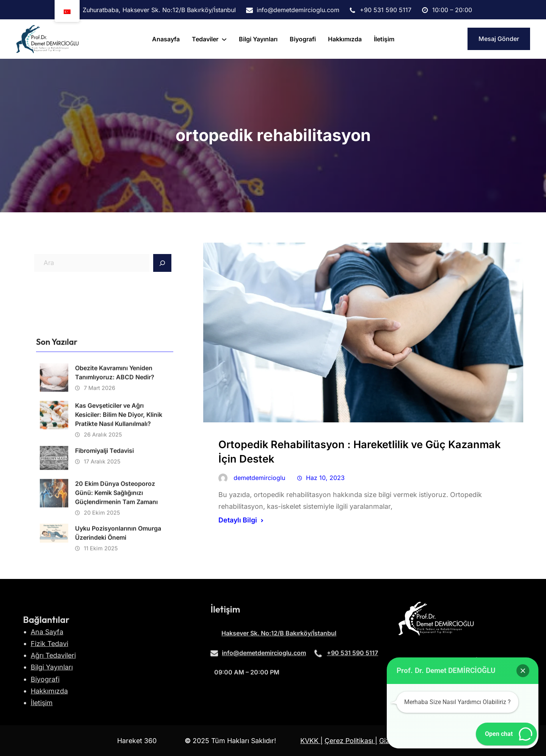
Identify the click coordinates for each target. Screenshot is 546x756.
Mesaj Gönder (499, 39)
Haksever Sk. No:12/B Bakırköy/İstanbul (279, 639)
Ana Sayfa (47, 676)
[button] (523, 671)
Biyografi (45, 723)
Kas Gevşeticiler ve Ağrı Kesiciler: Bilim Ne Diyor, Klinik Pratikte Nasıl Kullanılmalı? (119, 530)
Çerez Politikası (350, 741)
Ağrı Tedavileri (53, 700)
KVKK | (311, 741)
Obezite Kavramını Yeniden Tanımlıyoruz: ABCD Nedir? (115, 488)
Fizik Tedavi (49, 688)
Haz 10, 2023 (325, 478)
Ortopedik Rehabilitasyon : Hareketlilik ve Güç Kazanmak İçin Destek (359, 452)
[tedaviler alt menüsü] (224, 39)
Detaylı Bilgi (238, 520)
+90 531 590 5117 (352, 658)
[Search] (162, 263)
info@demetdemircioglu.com (264, 658)
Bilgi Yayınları (52, 711)
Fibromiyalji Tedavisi (104, 566)
